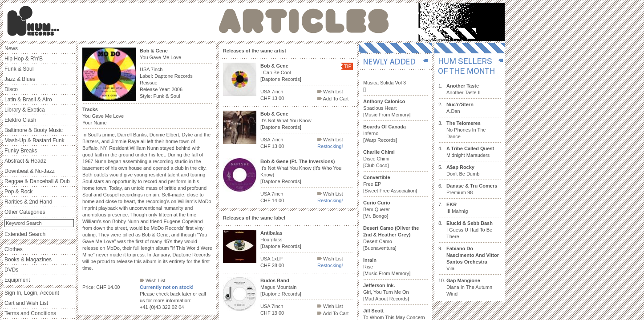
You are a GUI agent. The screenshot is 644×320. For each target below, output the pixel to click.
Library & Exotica (25, 110)
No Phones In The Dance (466, 130)
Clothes (14, 249)
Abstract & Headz (25, 161)
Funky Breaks (21, 151)
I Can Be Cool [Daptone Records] (281, 72)
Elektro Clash (20, 120)
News (11, 48)
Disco (11, 89)
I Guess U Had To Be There (470, 230)
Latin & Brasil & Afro (28, 100)
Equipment (17, 280)
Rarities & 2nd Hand (28, 202)
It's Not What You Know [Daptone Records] (286, 120)
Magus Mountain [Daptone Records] (281, 287)
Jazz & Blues (20, 79)
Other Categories (25, 212)
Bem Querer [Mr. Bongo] (377, 209)
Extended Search (25, 234)
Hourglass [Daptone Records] (281, 240)
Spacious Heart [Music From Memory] (387, 108)
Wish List (153, 280)
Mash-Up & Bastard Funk (34, 140)
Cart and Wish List (26, 303)
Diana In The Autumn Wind (469, 287)
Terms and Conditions (30, 313)
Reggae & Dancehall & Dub (37, 181)
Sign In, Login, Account (32, 293)
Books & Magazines (28, 260)
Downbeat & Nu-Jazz (30, 171)
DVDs (11, 270)
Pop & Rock (18, 192)
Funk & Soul (19, 69)
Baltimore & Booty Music (34, 130)
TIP (348, 66)
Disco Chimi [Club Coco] (379, 159)
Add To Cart (333, 99)
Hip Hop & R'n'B (24, 59)
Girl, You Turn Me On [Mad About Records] (386, 292)
